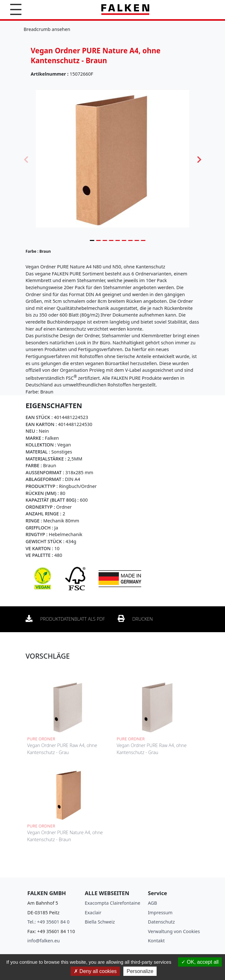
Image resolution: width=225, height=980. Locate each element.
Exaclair (93, 913)
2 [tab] (98, 240)
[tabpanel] (112, 159)
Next (199, 159)
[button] (16, 9)
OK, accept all (200, 962)
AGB (153, 903)
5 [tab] (118, 240)
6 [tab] (124, 240)
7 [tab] (130, 240)
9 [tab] (143, 240)
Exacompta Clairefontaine (112, 903)
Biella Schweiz (100, 922)
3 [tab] (105, 240)
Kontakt (156, 941)
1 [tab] (92, 240)
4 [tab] (111, 240)
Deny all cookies (95, 971)
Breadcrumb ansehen (47, 29)
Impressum (160, 913)
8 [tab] (137, 240)
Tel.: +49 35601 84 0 (49, 922)
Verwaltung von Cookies (174, 931)
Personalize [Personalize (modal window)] (140, 971)
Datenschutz (161, 922)
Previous (26, 159)
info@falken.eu (44, 941)
